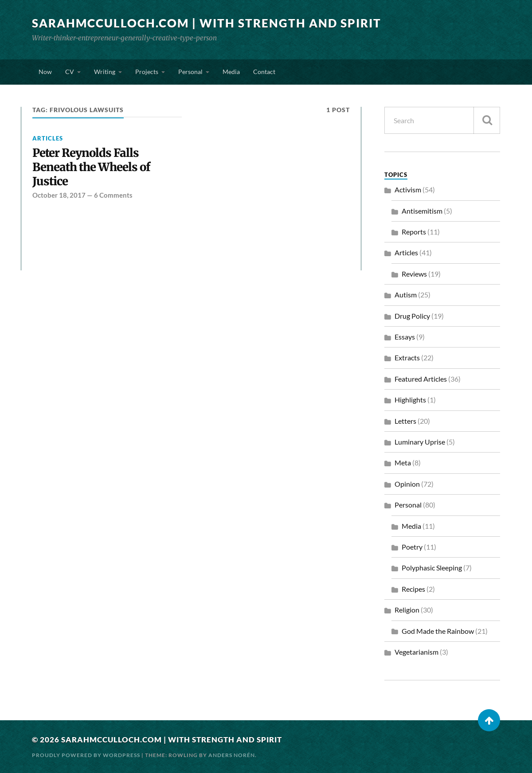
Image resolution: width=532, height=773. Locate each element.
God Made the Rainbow (438, 631)
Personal (190, 72)
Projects (147, 72)
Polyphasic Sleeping (432, 568)
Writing (105, 72)
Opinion (407, 484)
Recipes (413, 589)
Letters (405, 421)
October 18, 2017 (59, 195)
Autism (406, 295)
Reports (414, 232)
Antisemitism (422, 211)
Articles (48, 138)
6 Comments (113, 195)
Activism (408, 189)
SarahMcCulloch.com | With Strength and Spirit (207, 23)
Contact (264, 72)
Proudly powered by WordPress (86, 755)
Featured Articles (421, 379)
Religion (407, 610)
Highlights (410, 400)
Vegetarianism (417, 652)
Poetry (412, 547)
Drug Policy (412, 316)
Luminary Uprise (420, 442)
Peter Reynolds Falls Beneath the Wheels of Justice (91, 167)
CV (70, 72)
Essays (405, 337)
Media (231, 72)
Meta (403, 463)
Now (45, 72)
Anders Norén (232, 755)
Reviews (414, 274)
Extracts (407, 357)
